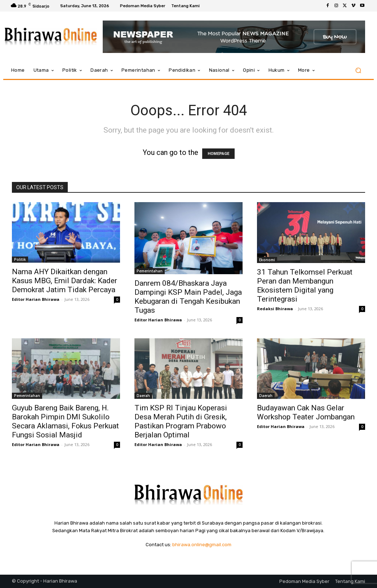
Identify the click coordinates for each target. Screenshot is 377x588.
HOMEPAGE (218, 154)
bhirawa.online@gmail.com (202, 545)
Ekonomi (267, 260)
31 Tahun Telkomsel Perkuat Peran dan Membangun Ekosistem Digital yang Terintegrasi (305, 286)
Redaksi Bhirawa (275, 309)
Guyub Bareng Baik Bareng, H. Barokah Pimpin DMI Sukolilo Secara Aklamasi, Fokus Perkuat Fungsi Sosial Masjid (65, 421)
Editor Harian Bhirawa (36, 299)
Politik (20, 259)
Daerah (143, 396)
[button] (358, 70)
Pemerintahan (150, 271)
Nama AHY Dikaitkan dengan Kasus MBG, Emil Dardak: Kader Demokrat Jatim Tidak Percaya (65, 281)
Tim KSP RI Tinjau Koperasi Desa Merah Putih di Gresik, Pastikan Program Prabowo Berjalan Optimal (181, 421)
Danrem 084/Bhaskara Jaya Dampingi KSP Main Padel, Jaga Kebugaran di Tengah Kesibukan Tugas (188, 297)
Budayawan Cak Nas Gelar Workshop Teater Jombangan (306, 412)
